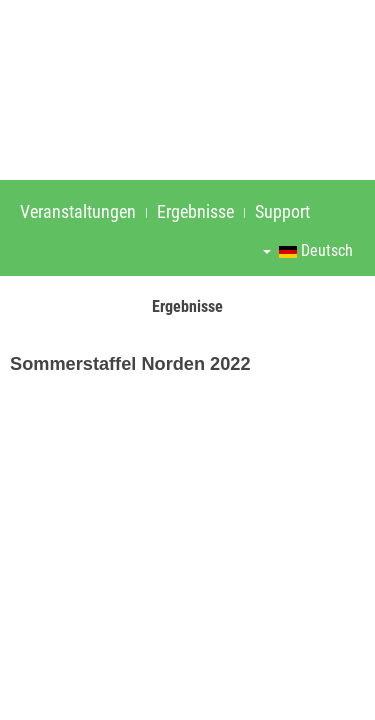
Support (282, 211)
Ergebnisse (195, 211)
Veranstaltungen (78, 211)
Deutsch (308, 250)
